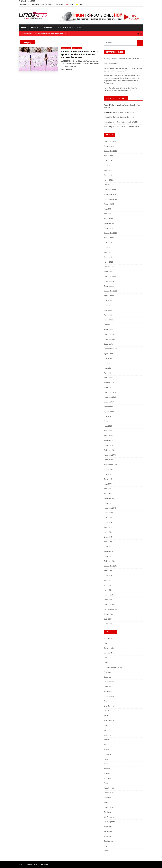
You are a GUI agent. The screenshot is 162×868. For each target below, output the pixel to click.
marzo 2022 (108, 320)
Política (107, 774)
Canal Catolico (109, 648)
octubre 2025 (109, 146)
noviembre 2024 (110, 195)
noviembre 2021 (110, 339)
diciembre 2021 (110, 334)
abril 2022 (108, 315)
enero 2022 (108, 330)
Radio (106, 783)
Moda (106, 745)
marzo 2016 (108, 590)
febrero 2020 (109, 441)
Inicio (24, 28)
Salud (106, 803)
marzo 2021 (108, 378)
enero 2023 (108, 272)
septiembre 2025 (111, 151)
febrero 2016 (109, 595)
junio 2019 (108, 479)
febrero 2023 (109, 267)
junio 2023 (108, 248)
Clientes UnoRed (47, 4)
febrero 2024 (109, 223)
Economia (108, 687)
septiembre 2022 (111, 291)
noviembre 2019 (110, 455)
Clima (106, 663)
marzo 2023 (108, 262)
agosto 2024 (109, 204)
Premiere (107, 778)
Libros (106, 730)
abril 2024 (108, 214)
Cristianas (108, 672)
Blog (79, 28)
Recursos (107, 798)
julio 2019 (108, 474)
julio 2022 (108, 301)
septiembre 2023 (111, 233)
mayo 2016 (108, 580)
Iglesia (106, 716)
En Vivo (107, 701)
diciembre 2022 (110, 277)
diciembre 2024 (110, 190)
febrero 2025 (109, 185)
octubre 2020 (109, 402)
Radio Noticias (109, 788)
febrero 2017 (109, 552)
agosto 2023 (109, 238)
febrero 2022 (109, 325)
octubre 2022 (109, 286)
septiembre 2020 (111, 407)
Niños (106, 764)
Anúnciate (35, 4)
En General (108, 692)
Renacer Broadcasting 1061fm (124, 112)
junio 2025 (108, 166)
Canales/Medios (64, 28)
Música (107, 749)
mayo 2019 (108, 484)
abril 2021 (108, 373)
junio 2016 (108, 576)
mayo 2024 (108, 209)
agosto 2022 (109, 296)
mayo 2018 (108, 527)
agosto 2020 (109, 412)
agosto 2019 (109, 470)
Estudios (107, 711)
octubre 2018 (109, 513)
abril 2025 (108, 175)
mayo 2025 (108, 170)
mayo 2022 (108, 310)
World (106, 851)
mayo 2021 (108, 368)
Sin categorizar (110, 822)
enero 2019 (108, 503)
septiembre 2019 (110, 465)
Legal (106, 725)
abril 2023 (108, 257)
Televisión (108, 836)
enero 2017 (108, 556)
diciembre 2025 (110, 141)
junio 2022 (108, 305)
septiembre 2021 (110, 349)
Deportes (66, 48)
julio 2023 (108, 243)
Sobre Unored (25, 4)
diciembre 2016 (110, 561)
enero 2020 (108, 445)
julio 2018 (108, 518)
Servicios (48, 28)
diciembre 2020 (110, 392)
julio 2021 (108, 359)
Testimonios (109, 841)
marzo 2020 (108, 436)
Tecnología (108, 827)
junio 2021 (108, 363)
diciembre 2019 (110, 450)
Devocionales (109, 682)
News (106, 759)
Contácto (59, 4)
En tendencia (109, 696)
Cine (106, 658)
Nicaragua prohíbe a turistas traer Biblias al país (51, 33)
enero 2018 (108, 537)
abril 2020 (108, 431)
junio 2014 (108, 624)
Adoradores (108, 638)
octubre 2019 (109, 460)
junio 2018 (108, 523)
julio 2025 (108, 161)
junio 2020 (108, 421)
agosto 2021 (109, 354)
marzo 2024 (108, 219)
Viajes (106, 846)
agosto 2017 (109, 542)
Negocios (107, 754)
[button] (138, 34)
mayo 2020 (108, 426)
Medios (107, 740)
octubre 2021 (109, 344)
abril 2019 (108, 489)
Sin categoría (109, 817)
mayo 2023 (108, 252)
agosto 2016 (109, 571)
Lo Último (77, 48)
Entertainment (110, 706)
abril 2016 (108, 585)
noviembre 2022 (110, 281)
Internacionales (110, 721)
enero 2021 (108, 387)
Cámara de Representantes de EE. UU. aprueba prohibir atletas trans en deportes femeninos (81, 54)
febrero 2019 (109, 498)
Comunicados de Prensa (113, 667)
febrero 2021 (109, 383)
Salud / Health (109, 807)
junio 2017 (108, 547)
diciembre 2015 (110, 605)
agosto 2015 (109, 614)
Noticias (35, 28)
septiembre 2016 (110, 566)
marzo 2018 (108, 532)
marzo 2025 (108, 180)
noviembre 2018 (110, 508)
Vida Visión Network (111, 64)
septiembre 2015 (110, 609)
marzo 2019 (108, 494)
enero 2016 (108, 600)
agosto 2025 (109, 156)
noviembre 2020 (110, 397)
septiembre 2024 (111, 199)
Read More (66, 70)
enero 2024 (108, 228)
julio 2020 (108, 416)
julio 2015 (108, 619)
